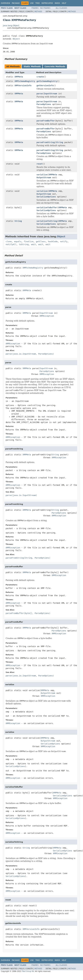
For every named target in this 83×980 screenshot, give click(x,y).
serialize (42, 175)
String (60, 142)
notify (64, 242)
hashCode (53, 242)
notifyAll (11, 244)
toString (24, 244)
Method (38, 12)
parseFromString (46, 142)
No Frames (45, 8)
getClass (41, 242)
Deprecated (47, 3)
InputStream (50, 94)
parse (39, 94)
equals (18, 242)
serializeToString (47, 221)
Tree (38, 3)
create (40, 77)
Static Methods (32, 66)
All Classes (61, 8)
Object (16, 39)
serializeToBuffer (47, 207)
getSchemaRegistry (47, 81)
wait (33, 244)
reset (39, 164)
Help (64, 3)
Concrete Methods (55, 66)
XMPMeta (19, 77)
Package (16, 3)
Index (57, 3)
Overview (5, 3)
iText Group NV (28, 971)
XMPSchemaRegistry (25, 81)
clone (9, 242)
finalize (29, 242)
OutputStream (44, 177)
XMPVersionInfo (23, 85)
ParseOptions (44, 104)
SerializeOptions (46, 197)
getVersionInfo (45, 85)
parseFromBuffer (46, 121)
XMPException (47, 316)
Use (32, 3)
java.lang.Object (11, 26)
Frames (35, 8)
